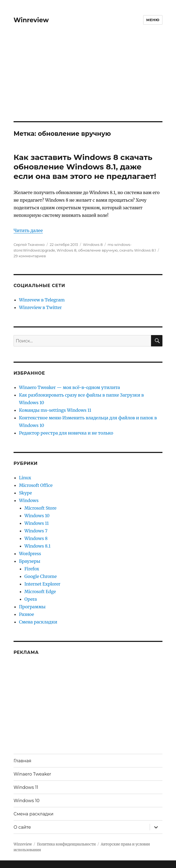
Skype (25, 493)
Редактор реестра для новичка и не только (66, 433)
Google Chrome (41, 576)
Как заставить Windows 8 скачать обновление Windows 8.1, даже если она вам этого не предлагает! (85, 167)
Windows (29, 500)
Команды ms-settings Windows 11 (55, 410)
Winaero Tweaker (32, 774)
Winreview (31, 20)
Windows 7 (36, 531)
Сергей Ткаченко (29, 245)
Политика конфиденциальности (66, 844)
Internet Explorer (42, 584)
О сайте (22, 827)
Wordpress (30, 554)
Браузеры (30, 561)
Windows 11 (37, 523)
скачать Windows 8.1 (138, 250)
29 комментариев (30, 256)
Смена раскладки (38, 622)
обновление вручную (98, 250)
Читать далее (28, 230)
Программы (32, 607)
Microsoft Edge (40, 591)
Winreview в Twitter (40, 307)
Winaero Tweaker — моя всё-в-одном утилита (69, 387)
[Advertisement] (89, 81)
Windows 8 (93, 245)
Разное (27, 614)
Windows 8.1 (37, 546)
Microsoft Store (40, 508)
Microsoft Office (36, 485)
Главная (23, 761)
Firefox (32, 569)
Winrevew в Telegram (42, 300)
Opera (31, 599)
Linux (25, 478)
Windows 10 (37, 516)
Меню (153, 20)
